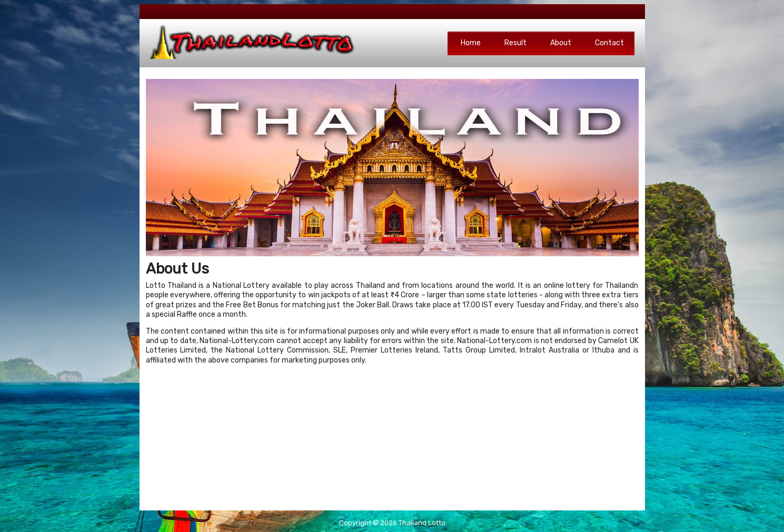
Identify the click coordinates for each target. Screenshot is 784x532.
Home (471, 43)
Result (515, 43)
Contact (609, 43)
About (561, 43)
